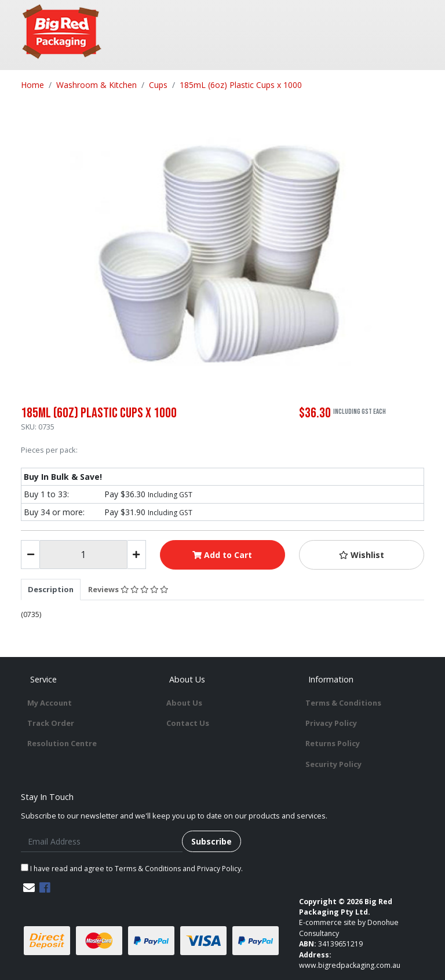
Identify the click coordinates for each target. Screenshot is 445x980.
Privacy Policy (331, 723)
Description (51, 589)
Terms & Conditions (343, 703)
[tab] (51, 589)
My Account (50, 703)
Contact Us (188, 723)
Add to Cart (222, 555)
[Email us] (29, 888)
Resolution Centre (62, 743)
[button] (362, 555)
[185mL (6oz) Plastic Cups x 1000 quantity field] (83, 555)
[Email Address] (102, 841)
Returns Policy (333, 743)
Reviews (128, 589)
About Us (184, 703)
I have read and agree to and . (132, 869)
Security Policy (333, 764)
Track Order (51, 723)
